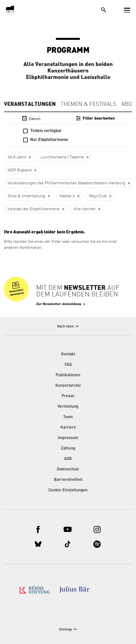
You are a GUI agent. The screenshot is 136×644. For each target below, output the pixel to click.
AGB (68, 459)
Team (68, 417)
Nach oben (66, 326)
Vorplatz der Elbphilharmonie (33, 209)
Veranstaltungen (30, 104)
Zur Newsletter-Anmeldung (59, 304)
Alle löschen (85, 209)
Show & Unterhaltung (26, 196)
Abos (128, 104)
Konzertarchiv (68, 386)
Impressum (68, 438)
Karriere (68, 428)
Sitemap (65, 630)
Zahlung (68, 449)
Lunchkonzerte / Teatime (62, 157)
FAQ (68, 365)
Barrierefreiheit (68, 480)
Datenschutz (68, 469)
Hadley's (67, 196)
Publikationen (68, 375)
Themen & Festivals (88, 104)
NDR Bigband (20, 170)
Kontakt (68, 354)
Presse (68, 396)
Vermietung (68, 407)
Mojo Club (98, 196)
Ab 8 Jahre (17, 157)
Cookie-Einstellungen (68, 490)
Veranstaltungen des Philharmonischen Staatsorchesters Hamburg (66, 183)
